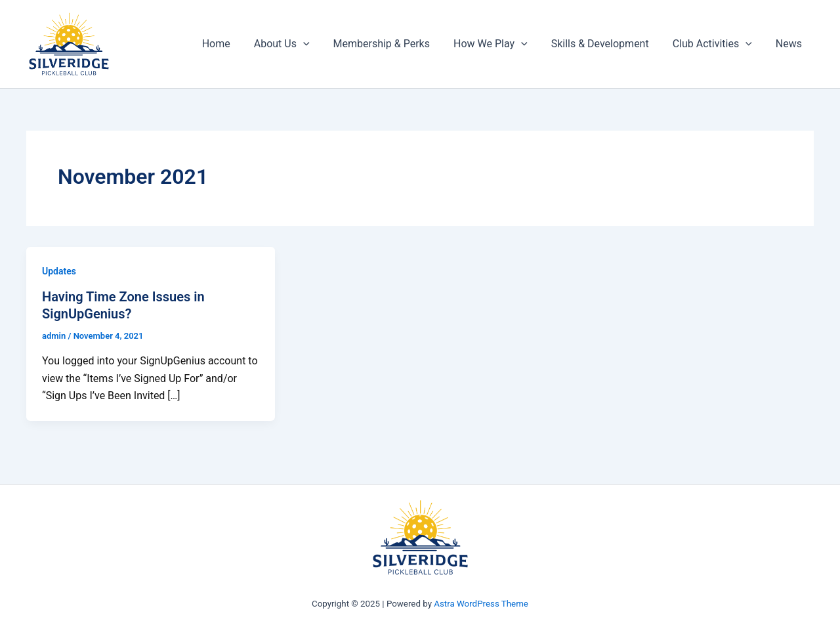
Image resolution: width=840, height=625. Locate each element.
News (790, 44)
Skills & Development (607, 44)
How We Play (500, 44)
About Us (296, 44)
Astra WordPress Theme (481, 604)
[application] (318, 44)
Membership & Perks (393, 44)
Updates (59, 271)
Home (233, 44)
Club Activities (716, 44)
